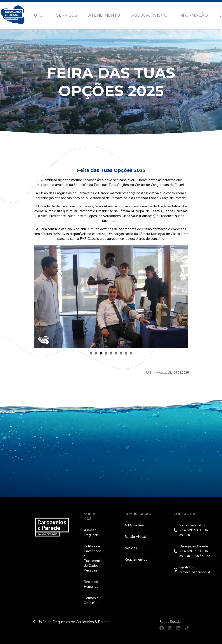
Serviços (67, 15)
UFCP (40, 15)
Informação (193, 15)
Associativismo (149, 15)
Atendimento (104, 15)
